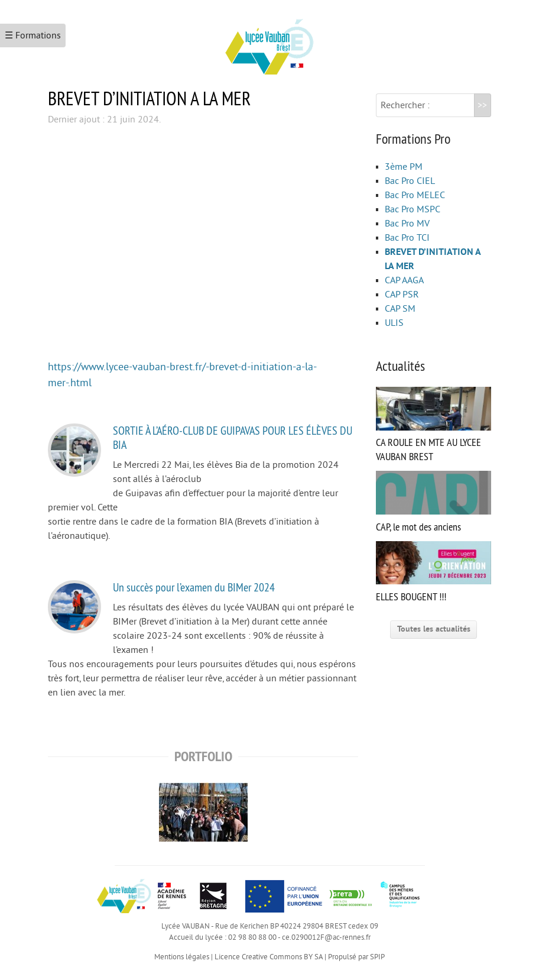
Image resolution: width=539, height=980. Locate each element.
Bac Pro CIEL (410, 181)
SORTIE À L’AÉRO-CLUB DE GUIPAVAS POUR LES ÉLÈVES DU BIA (233, 437)
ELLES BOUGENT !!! (434, 572)
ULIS (394, 323)
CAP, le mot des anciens (434, 502)
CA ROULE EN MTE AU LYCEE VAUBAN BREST (434, 425)
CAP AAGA (404, 280)
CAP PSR (402, 295)
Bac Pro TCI (407, 238)
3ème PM (404, 167)
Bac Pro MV (407, 224)
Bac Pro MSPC (413, 209)
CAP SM (400, 309)
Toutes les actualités (434, 629)
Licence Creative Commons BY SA (269, 957)
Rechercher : (405, 105)
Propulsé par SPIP (356, 957)
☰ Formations (33, 35)
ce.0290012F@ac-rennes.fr (326, 937)
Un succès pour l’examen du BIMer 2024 (194, 587)
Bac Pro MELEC (415, 195)
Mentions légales (182, 957)
